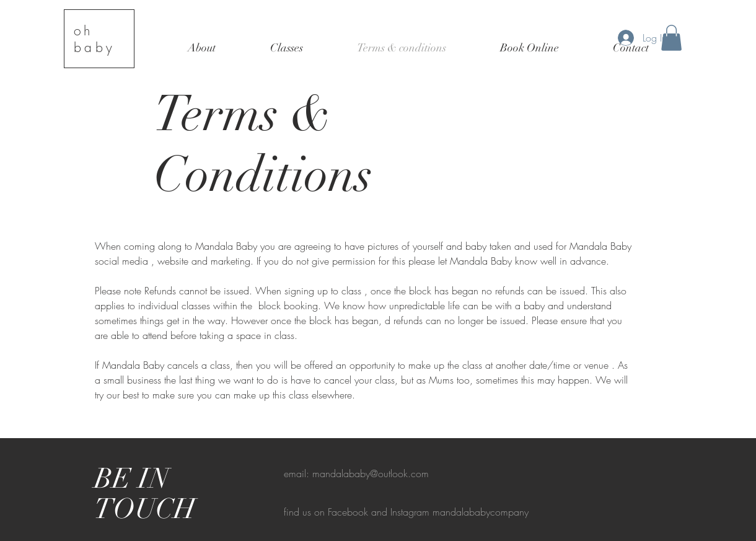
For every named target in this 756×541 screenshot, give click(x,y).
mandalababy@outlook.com (371, 473)
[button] (671, 38)
